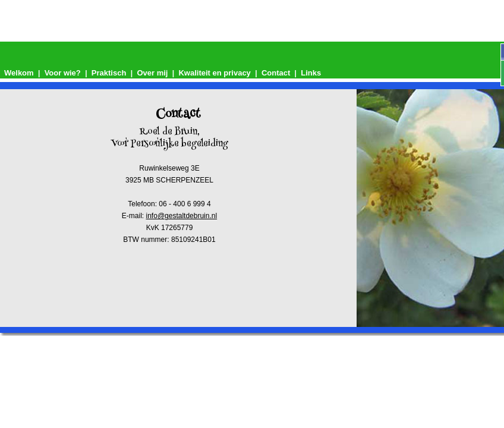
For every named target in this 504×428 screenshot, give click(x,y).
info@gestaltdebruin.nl (182, 216)
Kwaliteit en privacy (214, 73)
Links (311, 73)
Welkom (19, 73)
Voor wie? (63, 73)
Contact (276, 73)
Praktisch (109, 73)
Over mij (152, 73)
